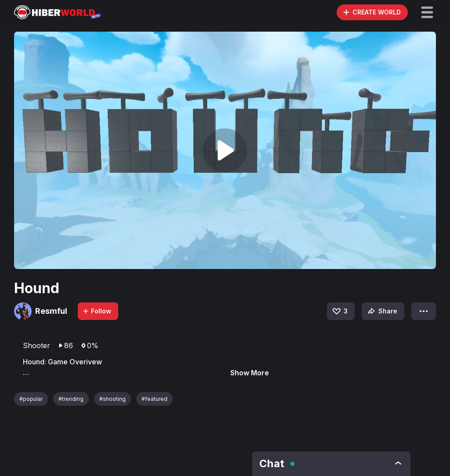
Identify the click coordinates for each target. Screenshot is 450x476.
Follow (97, 311)
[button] (427, 12)
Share (382, 311)
